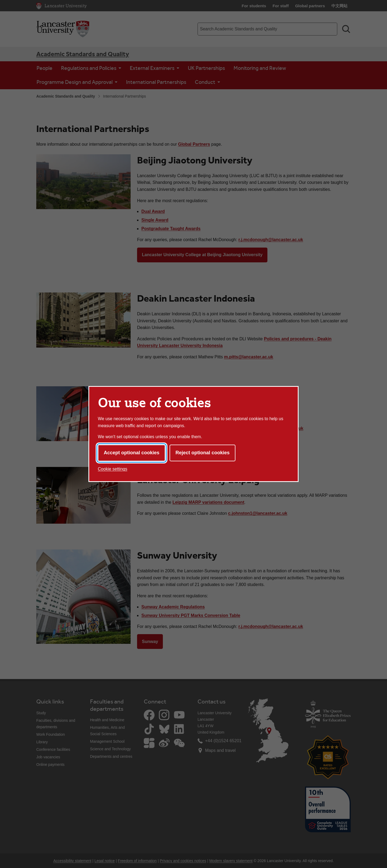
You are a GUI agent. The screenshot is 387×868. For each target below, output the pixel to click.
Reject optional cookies (203, 453)
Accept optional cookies (132, 453)
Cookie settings (112, 469)
